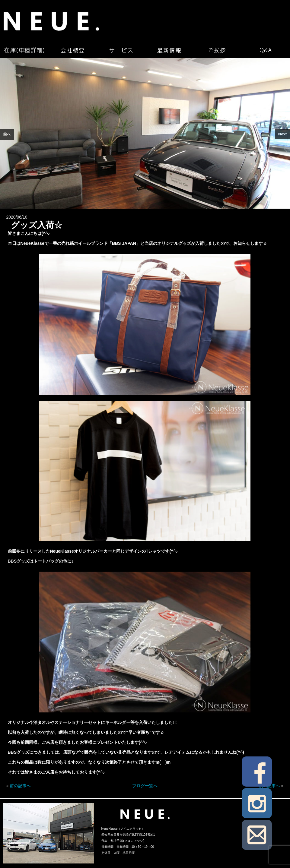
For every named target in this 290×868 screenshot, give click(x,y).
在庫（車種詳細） (24, 50)
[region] (145, 133)
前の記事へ (20, 786)
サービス (121, 50)
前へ (7, 134)
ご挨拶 (217, 50)
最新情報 (169, 50)
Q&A (266, 50)
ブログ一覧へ (145, 786)
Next (282, 134)
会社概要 (72, 50)
